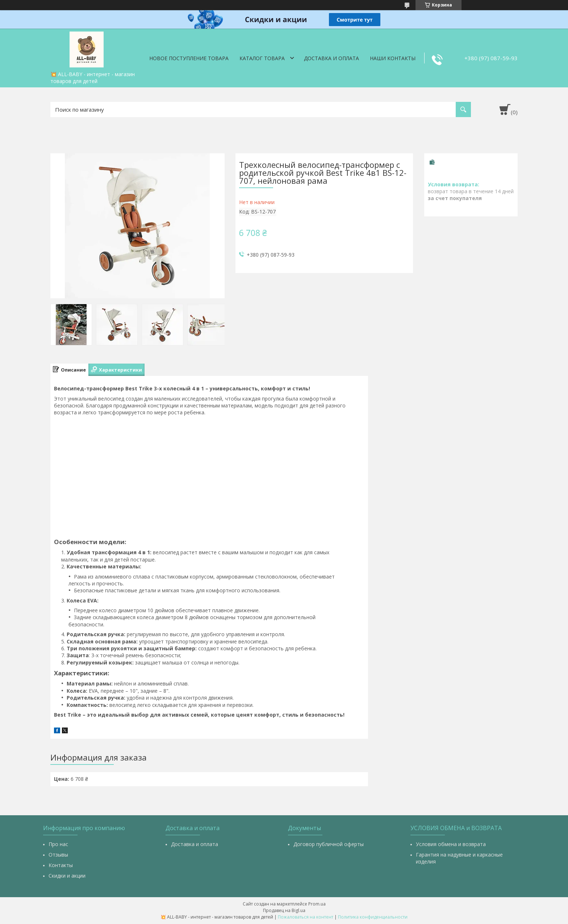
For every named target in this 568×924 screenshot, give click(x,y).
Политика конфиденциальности (373, 917)
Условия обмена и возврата (451, 844)
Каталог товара (262, 58)
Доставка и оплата (331, 58)
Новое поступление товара (189, 58)
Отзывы (58, 855)
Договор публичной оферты (329, 844)
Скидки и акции (67, 876)
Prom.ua (317, 904)
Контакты (61, 865)
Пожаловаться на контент (306, 917)
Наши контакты (393, 58)
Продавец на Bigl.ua (284, 910)
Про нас (58, 844)
